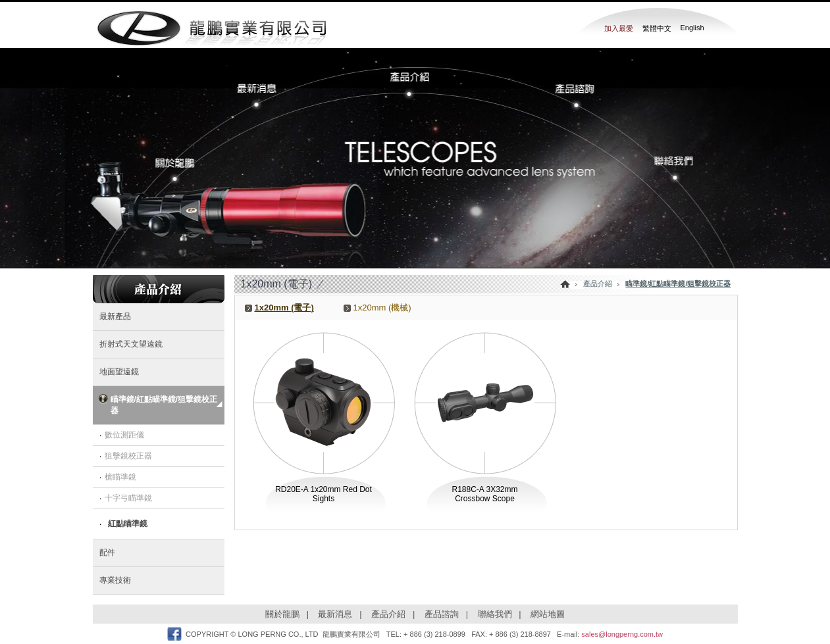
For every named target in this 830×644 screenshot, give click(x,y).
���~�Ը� (570, 95)
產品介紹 (388, 614)
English (692, 28)
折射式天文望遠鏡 (131, 344)
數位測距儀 (124, 435)
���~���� (415, 79)
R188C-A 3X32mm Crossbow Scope (484, 494)
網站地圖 (548, 614)
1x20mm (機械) (382, 308)
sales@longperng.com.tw (622, 634)
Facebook (174, 634)
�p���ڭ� (669, 170)
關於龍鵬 (282, 614)
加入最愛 (619, 28)
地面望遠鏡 (119, 372)
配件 (107, 553)
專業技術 (115, 580)
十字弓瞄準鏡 (128, 498)
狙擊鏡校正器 (128, 456)
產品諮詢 (442, 614)
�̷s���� (267, 95)
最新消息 (335, 614)
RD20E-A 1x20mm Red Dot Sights (324, 494)
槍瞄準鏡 (120, 477)
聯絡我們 (495, 614)
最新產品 (115, 316)
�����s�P (183, 170)
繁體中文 (657, 28)
